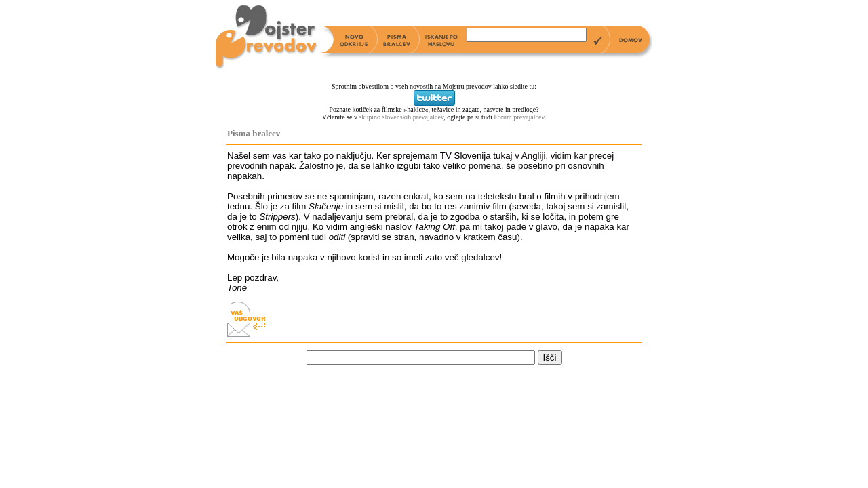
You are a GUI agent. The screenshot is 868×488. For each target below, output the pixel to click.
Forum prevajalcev (519, 117)
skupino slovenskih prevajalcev (401, 117)
